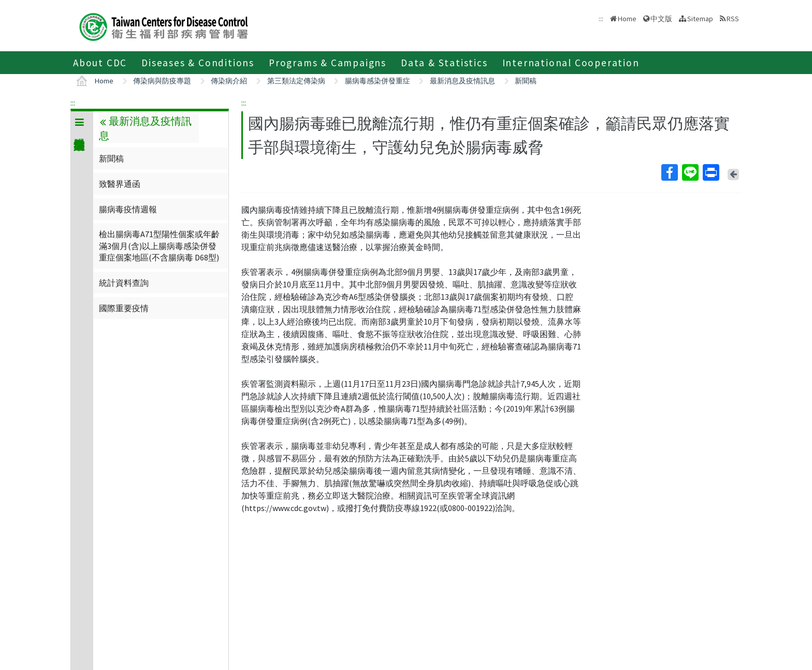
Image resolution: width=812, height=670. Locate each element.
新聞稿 (526, 81)
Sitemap (700, 19)
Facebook (669, 172)
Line (690, 172)
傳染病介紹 (229, 81)
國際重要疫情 (124, 308)
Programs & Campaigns (328, 63)
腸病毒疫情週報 (128, 209)
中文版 (661, 19)
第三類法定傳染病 (296, 81)
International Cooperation (571, 63)
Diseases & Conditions (198, 63)
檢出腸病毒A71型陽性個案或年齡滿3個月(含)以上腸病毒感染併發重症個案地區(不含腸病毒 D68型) (159, 246)
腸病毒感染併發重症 (378, 81)
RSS (733, 19)
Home (627, 19)
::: (73, 103)
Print (711, 172)
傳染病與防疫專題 (162, 81)
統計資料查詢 (124, 283)
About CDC (100, 63)
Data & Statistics (444, 63)
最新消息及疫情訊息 (462, 81)
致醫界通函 (120, 184)
